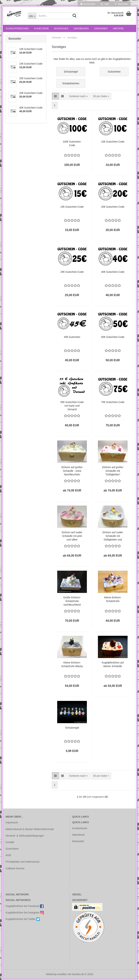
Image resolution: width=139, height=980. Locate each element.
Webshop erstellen (56, 974)
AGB (8, 855)
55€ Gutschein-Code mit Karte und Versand (72, 406)
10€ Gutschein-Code (113, 142)
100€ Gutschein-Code (72, 143)
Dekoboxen (81, 28)
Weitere (118, 28)
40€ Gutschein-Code (113, 272)
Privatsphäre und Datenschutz (23, 862)
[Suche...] (32, 16)
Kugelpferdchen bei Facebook (25, 906)
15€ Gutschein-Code (72, 207)
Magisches (61, 28)
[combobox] (78, 96)
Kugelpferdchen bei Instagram (25, 913)
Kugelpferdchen (17, 28)
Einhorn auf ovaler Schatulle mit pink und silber (72, 536)
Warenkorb (78, 835)
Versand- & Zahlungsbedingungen (25, 836)
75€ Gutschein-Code (113, 402)
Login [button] (105, 4)
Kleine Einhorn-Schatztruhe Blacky (72, 664)
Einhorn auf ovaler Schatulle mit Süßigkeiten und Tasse (113, 536)
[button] (88, 4)
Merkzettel (121, 4)
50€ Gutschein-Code (113, 337)
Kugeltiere (41, 28)
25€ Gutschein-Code (72, 272)
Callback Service (15, 868)
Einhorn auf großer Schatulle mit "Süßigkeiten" (113, 471)
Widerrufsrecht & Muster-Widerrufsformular (30, 829)
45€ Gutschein (72, 337)
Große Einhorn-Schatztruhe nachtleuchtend (72, 601)
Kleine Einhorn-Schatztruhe (113, 599)
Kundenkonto (80, 828)
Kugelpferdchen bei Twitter (23, 919)
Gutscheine (12, 849)
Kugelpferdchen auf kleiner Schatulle (113, 664)
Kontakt (10, 842)
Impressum (12, 822)
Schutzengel (72, 728)
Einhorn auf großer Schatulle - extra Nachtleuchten (72, 471)
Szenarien (101, 28)
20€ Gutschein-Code (113, 207)
